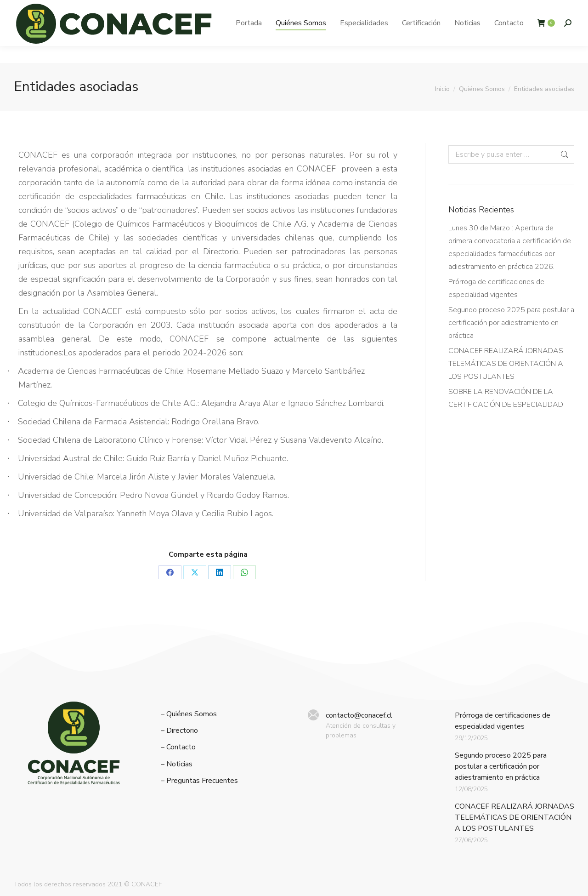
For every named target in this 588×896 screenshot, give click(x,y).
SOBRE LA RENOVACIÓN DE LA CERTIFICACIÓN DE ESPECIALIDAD (506, 398)
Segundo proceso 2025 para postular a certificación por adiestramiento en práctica (511, 323)
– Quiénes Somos (189, 714)
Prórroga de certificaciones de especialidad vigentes (496, 288)
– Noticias (177, 764)
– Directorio (179, 731)
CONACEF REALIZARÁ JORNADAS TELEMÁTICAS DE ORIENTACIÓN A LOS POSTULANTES (506, 364)
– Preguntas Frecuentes (199, 781)
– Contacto (178, 747)
